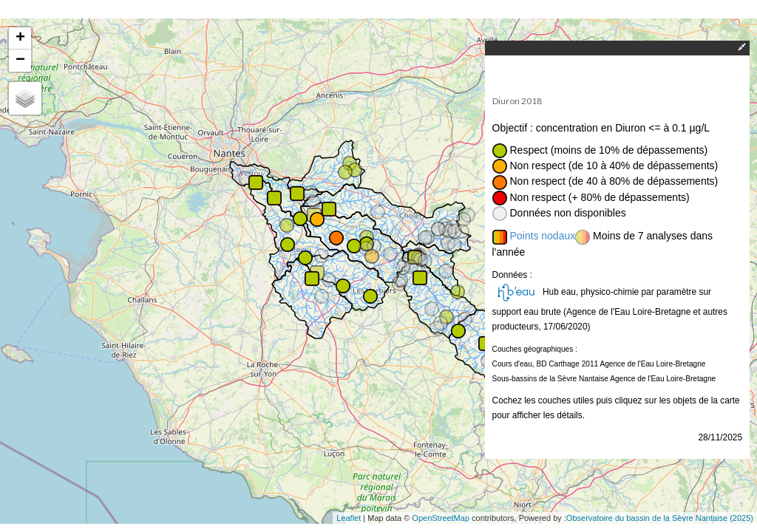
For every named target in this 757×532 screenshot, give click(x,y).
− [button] (20, 61)
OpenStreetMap (441, 518)
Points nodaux (543, 236)
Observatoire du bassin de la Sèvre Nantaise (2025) (660, 518)
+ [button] (20, 38)
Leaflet (349, 518)
